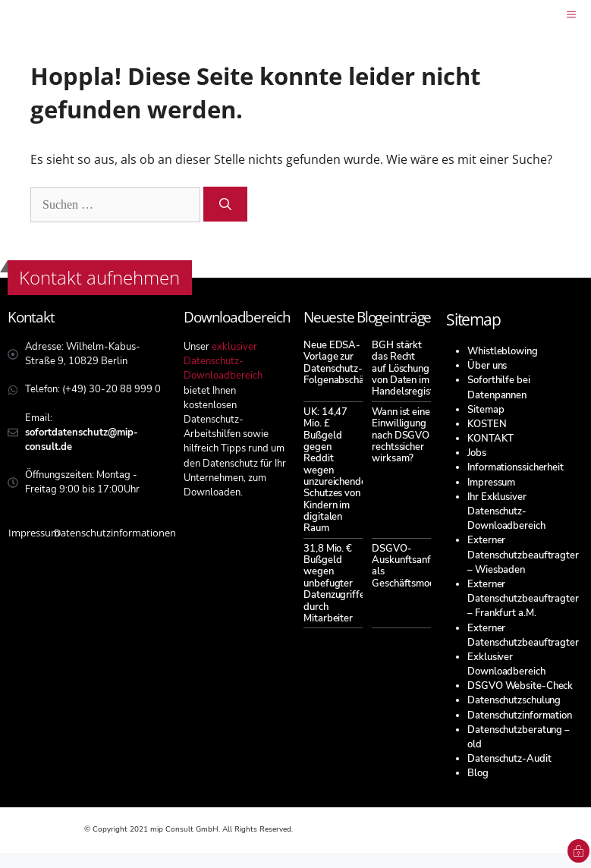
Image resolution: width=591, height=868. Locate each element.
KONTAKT (490, 439)
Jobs (477, 453)
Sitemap (486, 410)
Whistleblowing (503, 351)
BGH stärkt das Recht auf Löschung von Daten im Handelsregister (407, 368)
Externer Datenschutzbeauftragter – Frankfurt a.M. (523, 599)
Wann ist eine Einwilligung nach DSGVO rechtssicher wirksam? (401, 435)
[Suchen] (225, 204)
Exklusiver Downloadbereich (506, 664)
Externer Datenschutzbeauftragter (523, 635)
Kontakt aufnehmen (99, 277)
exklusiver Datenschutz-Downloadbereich (223, 361)
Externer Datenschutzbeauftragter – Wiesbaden (523, 555)
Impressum (491, 483)
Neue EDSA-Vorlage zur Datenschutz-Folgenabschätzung (346, 363)
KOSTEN (487, 424)
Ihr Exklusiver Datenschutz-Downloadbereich (506, 511)
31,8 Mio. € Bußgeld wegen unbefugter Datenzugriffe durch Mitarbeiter (334, 583)
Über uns (487, 366)
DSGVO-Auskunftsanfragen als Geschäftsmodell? (414, 566)
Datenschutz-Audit (509, 759)
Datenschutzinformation (520, 715)
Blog (478, 773)
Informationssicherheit (516, 467)
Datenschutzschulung (514, 700)
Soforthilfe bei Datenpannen (499, 387)
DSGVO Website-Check (520, 686)
